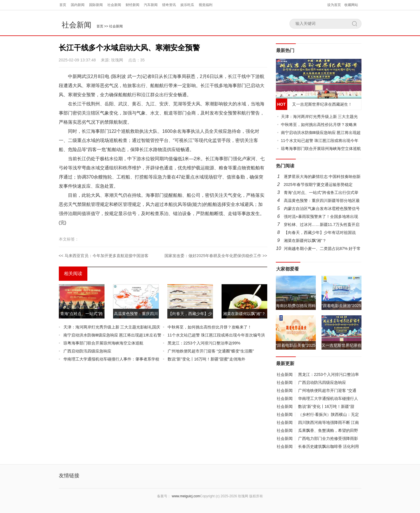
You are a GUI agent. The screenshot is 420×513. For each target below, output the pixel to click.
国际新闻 (96, 5)
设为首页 (334, 5)
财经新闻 (132, 5)
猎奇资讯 (169, 5)
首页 (63, 5)
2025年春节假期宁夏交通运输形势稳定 (318, 185)
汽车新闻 (151, 5)
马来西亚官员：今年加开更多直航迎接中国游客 (106, 256)
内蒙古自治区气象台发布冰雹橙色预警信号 (322, 209)
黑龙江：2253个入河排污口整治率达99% (204, 343)
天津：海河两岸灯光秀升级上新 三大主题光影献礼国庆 (112, 327)
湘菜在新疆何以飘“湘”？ (305, 241)
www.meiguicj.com (186, 496)
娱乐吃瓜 (187, 5)
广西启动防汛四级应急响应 (87, 351)
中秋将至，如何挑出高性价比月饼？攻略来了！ (210, 327)
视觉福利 (206, 5)
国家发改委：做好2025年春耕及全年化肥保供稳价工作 (213, 256)
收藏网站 (351, 5)
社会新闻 (114, 5)
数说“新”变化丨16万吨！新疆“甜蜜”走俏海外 (206, 359)
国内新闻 (78, 5)
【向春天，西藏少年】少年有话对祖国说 (320, 233)
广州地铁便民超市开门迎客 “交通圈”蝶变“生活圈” (211, 351)
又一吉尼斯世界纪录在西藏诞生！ (322, 104)
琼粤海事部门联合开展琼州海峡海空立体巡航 (103, 343)
